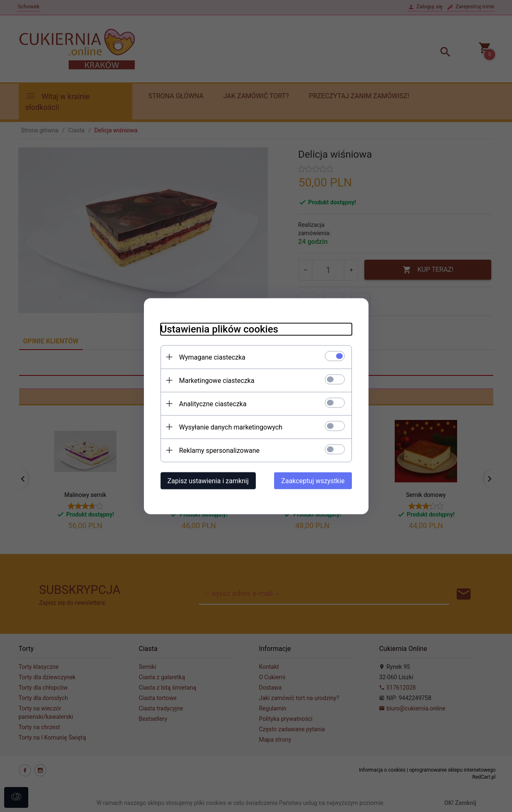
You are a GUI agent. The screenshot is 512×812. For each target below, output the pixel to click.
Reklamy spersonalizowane (219, 450)
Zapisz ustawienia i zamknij (208, 480)
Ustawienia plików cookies (219, 329)
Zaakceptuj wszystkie (313, 480)
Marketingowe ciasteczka (217, 380)
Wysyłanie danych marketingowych (231, 427)
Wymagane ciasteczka (213, 357)
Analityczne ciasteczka (213, 404)
